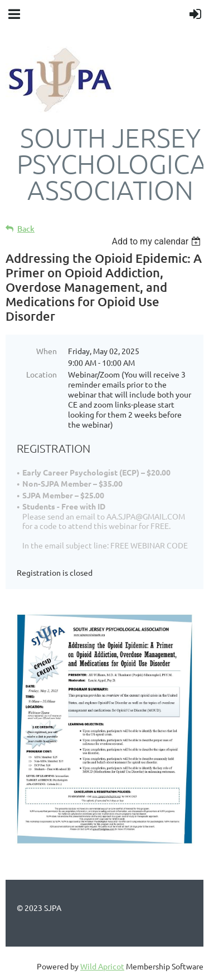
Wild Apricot (102, 966)
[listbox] (157, 241)
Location (42, 374)
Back (26, 229)
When (47, 351)
